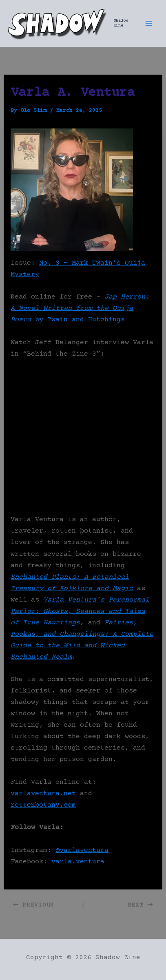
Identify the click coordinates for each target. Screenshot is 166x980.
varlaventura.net (43, 794)
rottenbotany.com (43, 805)
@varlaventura (82, 851)
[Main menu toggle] (149, 23)
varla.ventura (78, 862)
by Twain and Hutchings (80, 309)
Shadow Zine (121, 23)
